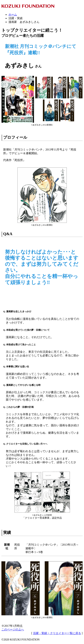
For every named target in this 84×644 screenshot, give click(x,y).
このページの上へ (13, 629)
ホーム (13, 15)
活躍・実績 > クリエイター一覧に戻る (57, 633)
